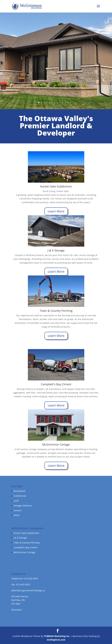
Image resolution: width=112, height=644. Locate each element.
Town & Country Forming (26, 543)
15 (73, 103)
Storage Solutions (23, 506)
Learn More (56, 211)
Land (16, 501)
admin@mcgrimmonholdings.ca (28, 590)
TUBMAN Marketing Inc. (57, 636)
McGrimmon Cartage (24, 552)
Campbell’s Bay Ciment (25, 547)
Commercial (20, 496)
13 (68, 103)
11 (63, 103)
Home (17, 515)
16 (76, 103)
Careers (18, 510)
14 (71, 103)
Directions (17, 610)
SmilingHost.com (56, 640)
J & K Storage (20, 538)
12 (65, 103)
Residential (19, 491)
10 (60, 103)
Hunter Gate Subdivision (26, 533)
